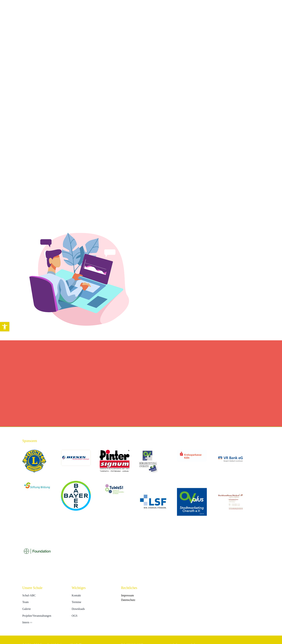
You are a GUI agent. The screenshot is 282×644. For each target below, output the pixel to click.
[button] (5, 327)
